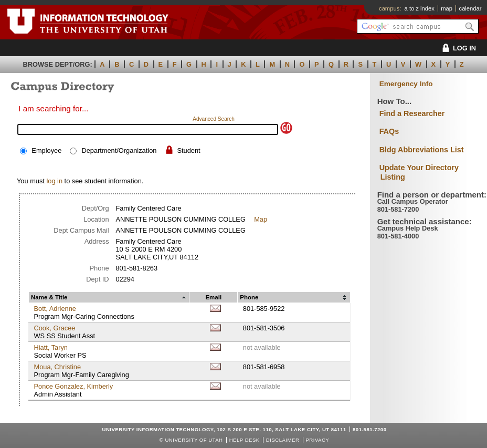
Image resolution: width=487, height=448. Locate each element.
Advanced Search (214, 119)
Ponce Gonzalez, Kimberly (73, 386)
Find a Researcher (412, 113)
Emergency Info (406, 84)
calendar (470, 8)
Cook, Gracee (54, 328)
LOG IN (457, 48)
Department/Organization (119, 150)
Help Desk (245, 440)
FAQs (389, 131)
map (447, 8)
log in (54, 181)
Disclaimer (283, 440)
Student (189, 150)
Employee (46, 150)
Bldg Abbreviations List (422, 150)
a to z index (420, 8)
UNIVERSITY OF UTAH (194, 440)
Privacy (317, 440)
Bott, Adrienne (55, 309)
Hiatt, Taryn (50, 347)
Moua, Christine (57, 367)
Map (261, 219)
